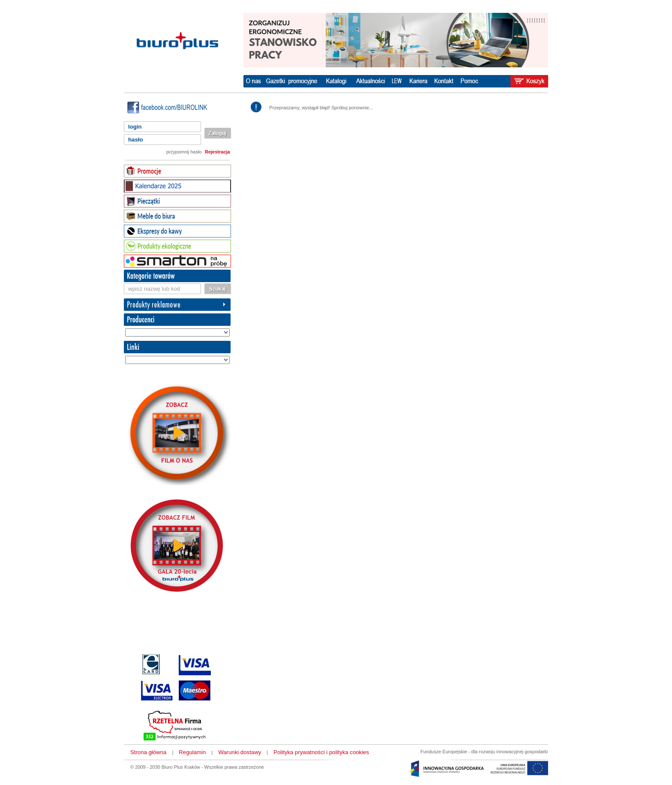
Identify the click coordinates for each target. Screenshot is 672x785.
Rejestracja (217, 152)
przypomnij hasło (184, 152)
